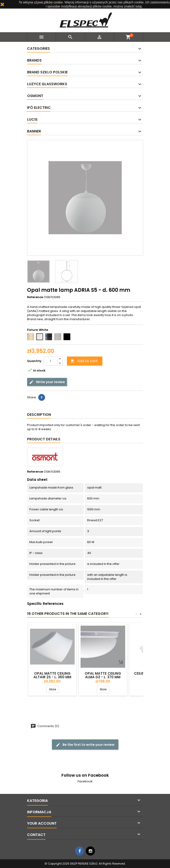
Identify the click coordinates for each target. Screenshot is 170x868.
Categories (38, 49)
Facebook (85, 781)
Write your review (47, 382)
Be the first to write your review (85, 745)
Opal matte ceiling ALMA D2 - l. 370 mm (103, 675)
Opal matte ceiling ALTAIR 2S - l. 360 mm (52, 675)
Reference (35, 297)
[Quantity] (51, 361)
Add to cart (84, 361)
